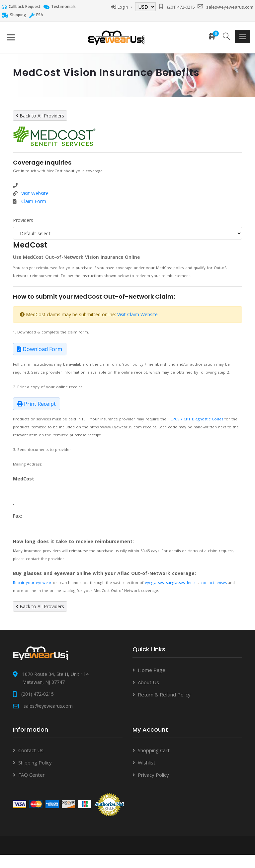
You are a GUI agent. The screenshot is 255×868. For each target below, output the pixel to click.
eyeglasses (154, 582)
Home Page (152, 670)
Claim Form (34, 201)
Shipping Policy (35, 762)
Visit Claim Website (137, 314)
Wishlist (147, 762)
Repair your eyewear (32, 582)
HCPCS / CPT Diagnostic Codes (195, 419)
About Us (148, 682)
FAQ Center (32, 775)
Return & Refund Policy (164, 694)
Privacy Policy (153, 775)
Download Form (40, 349)
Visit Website (35, 193)
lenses (193, 582)
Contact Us (31, 750)
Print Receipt (37, 404)
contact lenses (214, 582)
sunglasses (175, 582)
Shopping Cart (154, 750)
